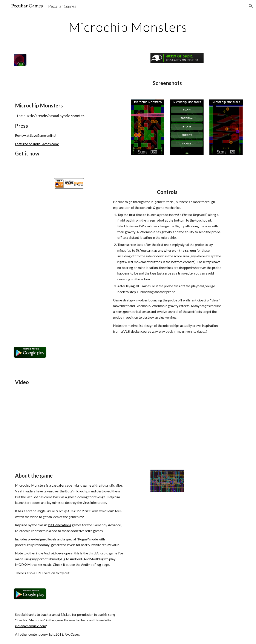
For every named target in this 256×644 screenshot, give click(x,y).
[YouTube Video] (50, 429)
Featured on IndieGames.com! (37, 144)
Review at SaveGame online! (36, 135)
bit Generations (60, 525)
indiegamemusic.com (31, 626)
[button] (5, 6)
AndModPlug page (95, 564)
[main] (128, 27)
